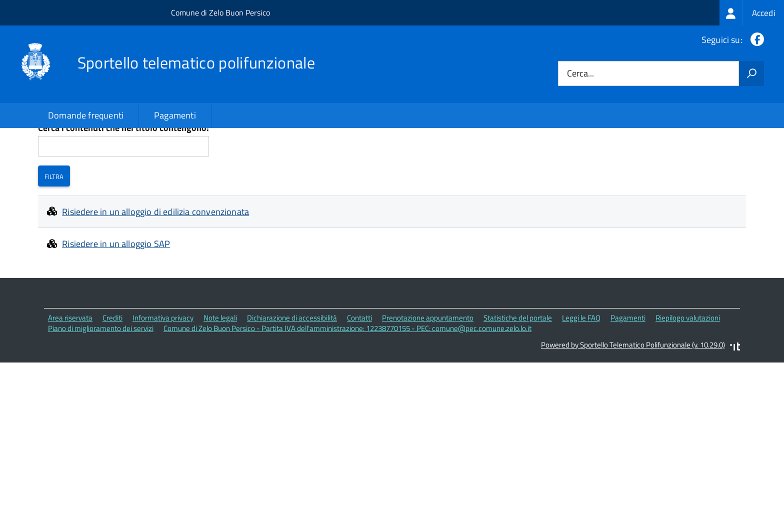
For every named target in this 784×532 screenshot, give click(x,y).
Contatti (359, 386)
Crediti (112, 386)
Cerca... (580, 74)
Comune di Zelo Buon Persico (220, 12)
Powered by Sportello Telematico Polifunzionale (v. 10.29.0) (633, 412)
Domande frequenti (86, 115)
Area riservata (70, 386)
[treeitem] (752, 13)
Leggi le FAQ (581, 386)
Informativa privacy (163, 386)
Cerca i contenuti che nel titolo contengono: (123, 196)
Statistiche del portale (518, 386)
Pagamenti (175, 115)
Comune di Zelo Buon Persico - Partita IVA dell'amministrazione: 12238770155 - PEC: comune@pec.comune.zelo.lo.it (347, 396)
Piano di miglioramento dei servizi (101, 396)
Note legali (220, 386)
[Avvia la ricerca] (751, 73)
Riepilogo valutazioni (688, 386)
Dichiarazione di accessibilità (292, 386)
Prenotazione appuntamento (428, 386)
